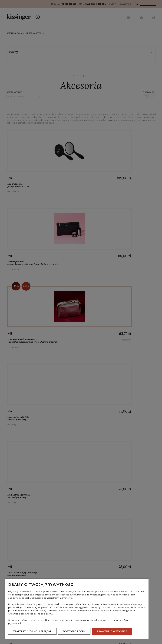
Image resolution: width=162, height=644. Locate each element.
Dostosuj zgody (74, 631)
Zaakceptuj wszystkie (112, 631)
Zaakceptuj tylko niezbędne (32, 631)
